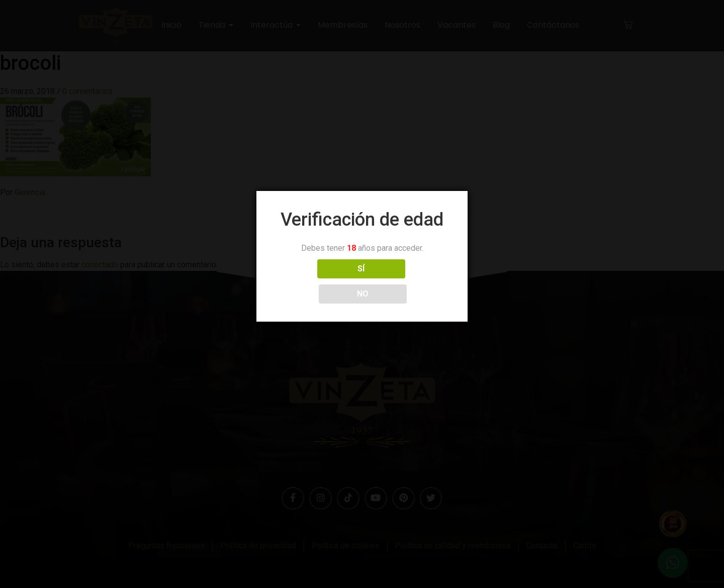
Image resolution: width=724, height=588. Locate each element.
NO (406, 281)
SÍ (317, 281)
